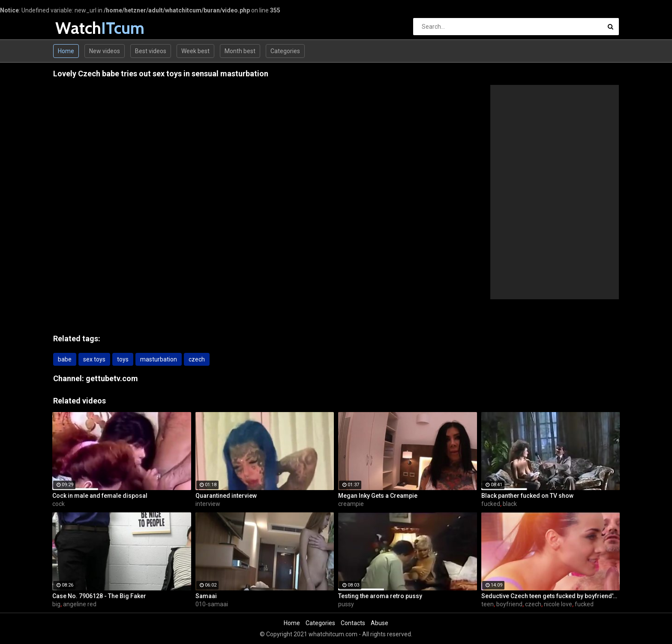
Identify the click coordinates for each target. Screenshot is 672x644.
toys (123, 359)
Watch (78, 28)
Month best (240, 51)
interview (208, 504)
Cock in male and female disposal (100, 496)
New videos (105, 51)
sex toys (94, 359)
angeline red (80, 604)
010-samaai (212, 604)
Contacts (353, 623)
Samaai (206, 596)
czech (197, 359)
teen (487, 604)
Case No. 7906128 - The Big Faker (99, 596)
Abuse (379, 623)
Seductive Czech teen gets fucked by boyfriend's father (551, 596)
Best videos (151, 51)
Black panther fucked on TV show (527, 496)
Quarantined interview (226, 496)
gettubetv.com (112, 378)
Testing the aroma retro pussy (380, 596)
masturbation (159, 359)
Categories (285, 51)
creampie (351, 504)
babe (65, 359)
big (56, 604)
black (510, 504)
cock (58, 504)
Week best (195, 51)
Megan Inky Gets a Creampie (378, 496)
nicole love (558, 604)
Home (66, 51)
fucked (491, 504)
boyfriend (509, 604)
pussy (346, 604)
